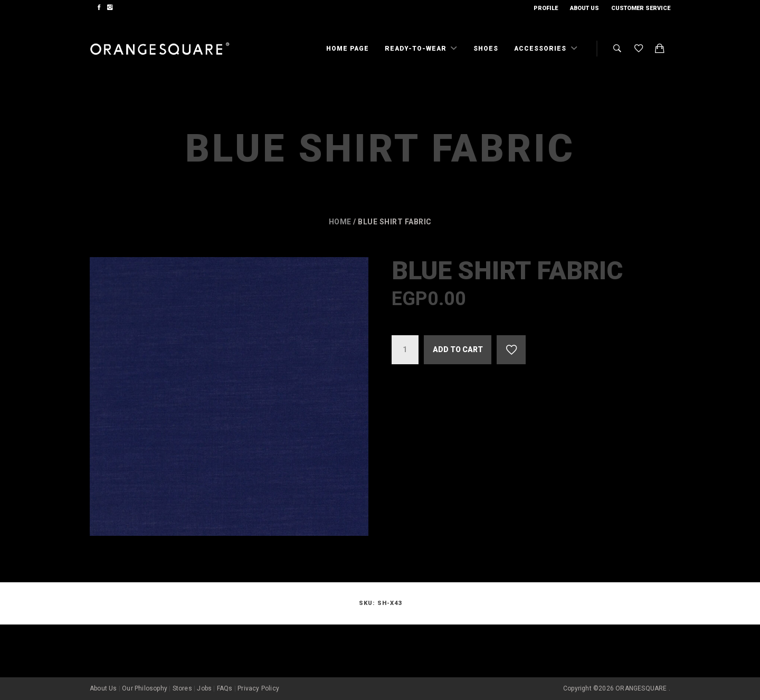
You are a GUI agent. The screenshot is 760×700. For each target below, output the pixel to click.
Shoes (486, 49)
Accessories (541, 49)
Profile (546, 8)
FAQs (225, 688)
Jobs (204, 688)
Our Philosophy (145, 688)
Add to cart (458, 349)
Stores (182, 688)
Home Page (348, 49)
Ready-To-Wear (417, 49)
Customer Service (641, 8)
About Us (585, 8)
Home (340, 222)
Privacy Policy (258, 688)
